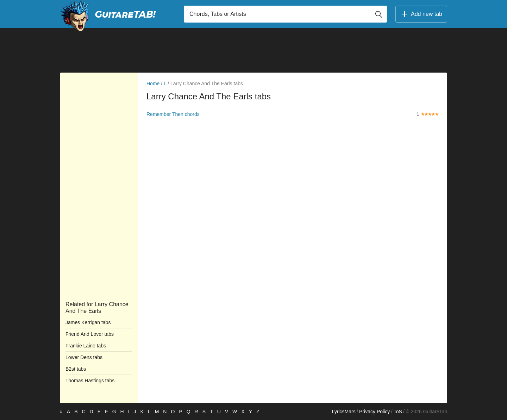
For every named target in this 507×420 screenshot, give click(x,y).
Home (153, 84)
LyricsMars (343, 412)
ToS (398, 412)
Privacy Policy (374, 412)
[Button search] (378, 14)
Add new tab (421, 14)
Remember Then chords (173, 114)
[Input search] (285, 14)
